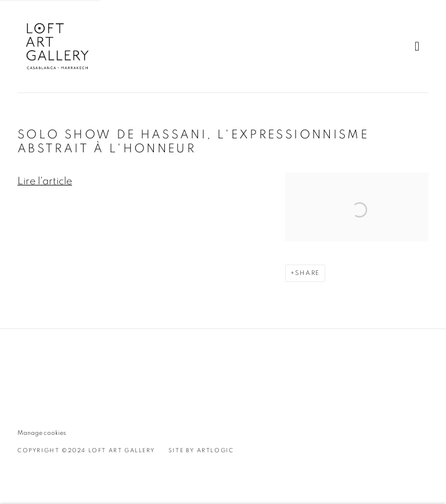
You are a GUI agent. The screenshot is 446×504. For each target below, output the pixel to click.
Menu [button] (420, 47)
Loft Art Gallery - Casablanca (58, 46)
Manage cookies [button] (42, 433)
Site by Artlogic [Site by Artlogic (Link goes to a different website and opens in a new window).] (201, 451)
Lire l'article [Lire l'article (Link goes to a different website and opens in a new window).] (45, 181)
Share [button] (307, 273)
